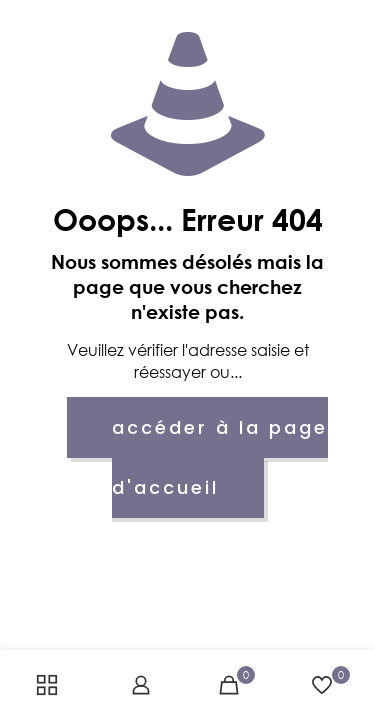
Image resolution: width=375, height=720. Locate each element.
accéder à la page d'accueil (220, 457)
